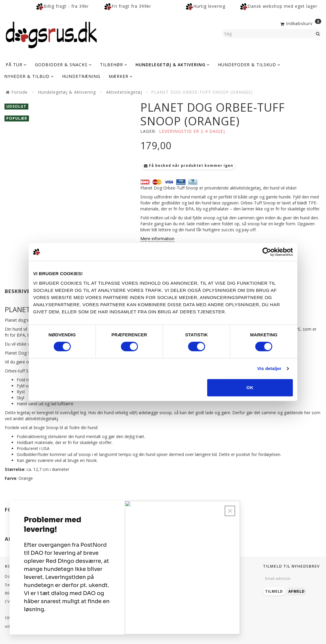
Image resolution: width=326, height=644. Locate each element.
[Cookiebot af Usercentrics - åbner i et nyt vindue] (267, 252)
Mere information (157, 239)
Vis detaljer (269, 368)
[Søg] (318, 33)
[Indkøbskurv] (300, 23)
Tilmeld (274, 591)
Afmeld (297, 591)
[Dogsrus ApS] (51, 34)
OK (250, 388)
